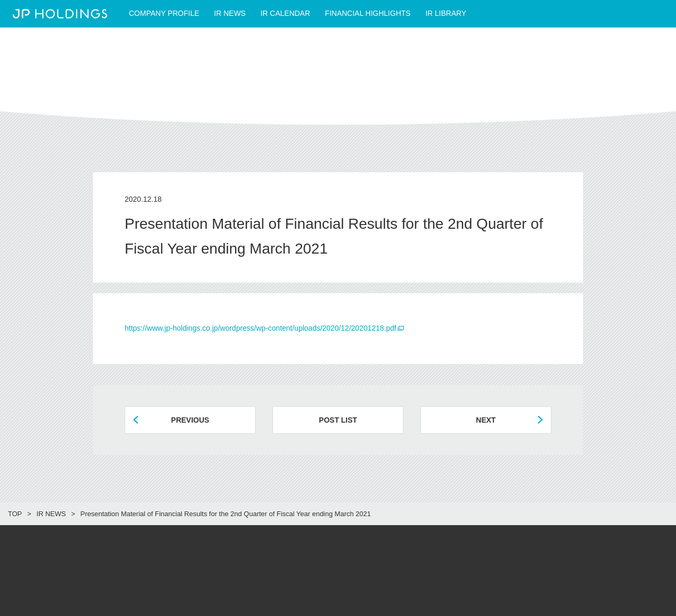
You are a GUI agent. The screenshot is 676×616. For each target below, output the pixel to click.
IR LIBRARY (446, 13)
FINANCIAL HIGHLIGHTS (368, 13)
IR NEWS (230, 13)
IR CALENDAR (285, 13)
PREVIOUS (190, 420)
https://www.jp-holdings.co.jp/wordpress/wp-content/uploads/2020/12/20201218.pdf (260, 328)
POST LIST (338, 420)
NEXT (486, 420)
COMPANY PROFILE (164, 13)
